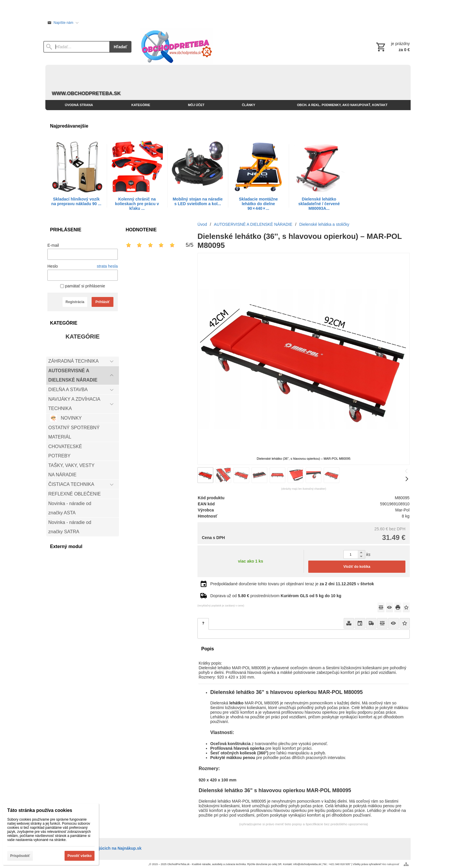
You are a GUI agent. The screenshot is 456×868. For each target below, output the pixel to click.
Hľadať (120, 47)
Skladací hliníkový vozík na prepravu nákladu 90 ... (76, 201)
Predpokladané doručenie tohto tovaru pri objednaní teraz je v (292, 584)
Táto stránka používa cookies (40, 810)
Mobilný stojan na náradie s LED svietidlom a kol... (198, 201)
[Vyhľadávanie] (76, 47)
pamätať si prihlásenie (83, 286)
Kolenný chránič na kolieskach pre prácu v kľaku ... (137, 204)
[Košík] (392, 47)
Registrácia (75, 302)
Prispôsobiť (20, 856)
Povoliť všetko (80, 856)
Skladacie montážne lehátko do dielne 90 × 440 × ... (258, 204)
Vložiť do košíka (357, 567)
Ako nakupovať (391, 864)
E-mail (53, 245)
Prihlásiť (103, 302)
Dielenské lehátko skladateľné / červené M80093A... (319, 204)
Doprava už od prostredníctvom (276, 596)
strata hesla (107, 266)
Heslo (53, 266)
